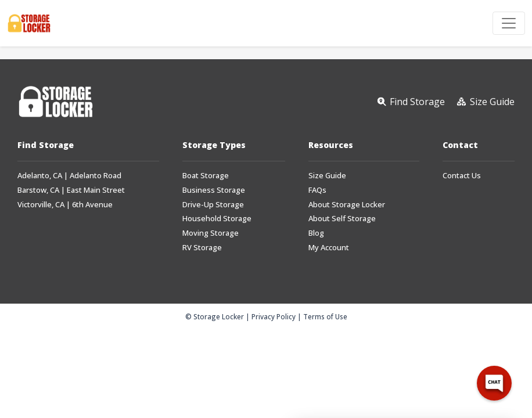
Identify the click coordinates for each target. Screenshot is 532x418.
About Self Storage (342, 219)
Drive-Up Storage (213, 205)
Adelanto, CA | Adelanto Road (69, 176)
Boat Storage (206, 176)
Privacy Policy (274, 316)
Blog (316, 233)
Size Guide (327, 176)
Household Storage (217, 219)
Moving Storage (211, 233)
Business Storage (214, 190)
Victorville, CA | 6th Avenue (65, 205)
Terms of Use (325, 316)
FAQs (317, 190)
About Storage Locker (347, 205)
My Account (329, 248)
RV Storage (202, 248)
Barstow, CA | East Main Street (71, 190)
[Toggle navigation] (509, 23)
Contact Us (462, 176)
